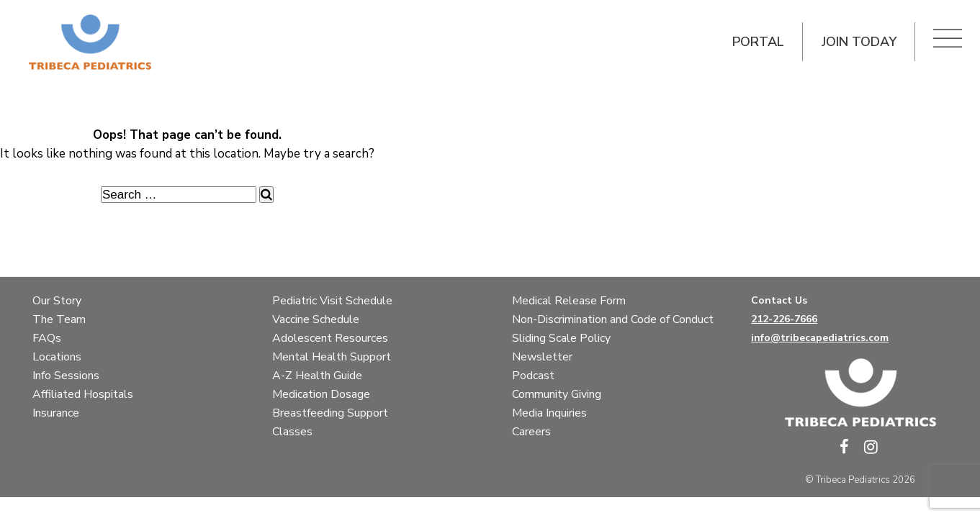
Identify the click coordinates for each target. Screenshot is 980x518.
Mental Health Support (332, 357)
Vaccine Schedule (316, 319)
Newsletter (542, 357)
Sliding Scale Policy (561, 338)
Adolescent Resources (330, 338)
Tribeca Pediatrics (853, 480)
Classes (292, 432)
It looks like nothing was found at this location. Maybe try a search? (187, 154)
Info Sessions (66, 376)
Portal (758, 42)
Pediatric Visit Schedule (332, 301)
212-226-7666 (784, 319)
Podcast (533, 376)
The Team (59, 319)
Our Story (57, 301)
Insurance (56, 413)
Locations (57, 357)
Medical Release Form (569, 301)
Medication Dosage (321, 394)
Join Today (859, 42)
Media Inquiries (549, 413)
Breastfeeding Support (330, 413)
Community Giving (557, 394)
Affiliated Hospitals (83, 394)
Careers (531, 432)
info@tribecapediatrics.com (820, 338)
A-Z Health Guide (317, 376)
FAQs (47, 338)
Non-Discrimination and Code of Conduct (613, 319)
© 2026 (860, 480)
